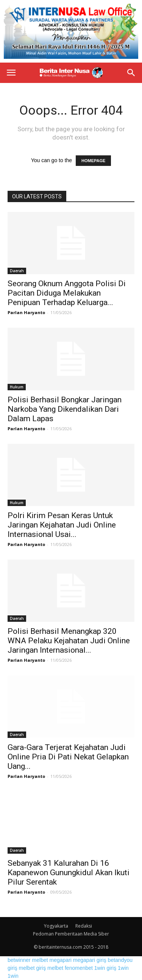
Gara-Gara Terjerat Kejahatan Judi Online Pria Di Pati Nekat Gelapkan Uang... (68, 757)
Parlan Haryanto (26, 312)
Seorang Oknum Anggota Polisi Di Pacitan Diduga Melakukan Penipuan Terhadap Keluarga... (67, 293)
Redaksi (84, 926)
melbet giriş (33, 968)
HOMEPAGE (93, 161)
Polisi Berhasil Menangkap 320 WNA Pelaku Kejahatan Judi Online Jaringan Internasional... (69, 641)
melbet (40, 960)
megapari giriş (90, 960)
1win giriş (105, 968)
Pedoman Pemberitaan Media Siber (71, 934)
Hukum (17, 387)
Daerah (17, 271)
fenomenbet (79, 968)
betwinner (19, 960)
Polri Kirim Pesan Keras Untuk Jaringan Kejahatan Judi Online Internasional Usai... (62, 525)
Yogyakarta (56, 926)
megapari (61, 960)
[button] (131, 73)
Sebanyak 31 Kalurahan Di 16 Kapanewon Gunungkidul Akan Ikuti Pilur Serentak (69, 873)
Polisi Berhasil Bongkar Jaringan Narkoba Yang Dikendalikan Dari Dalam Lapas (65, 409)
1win (123, 968)
